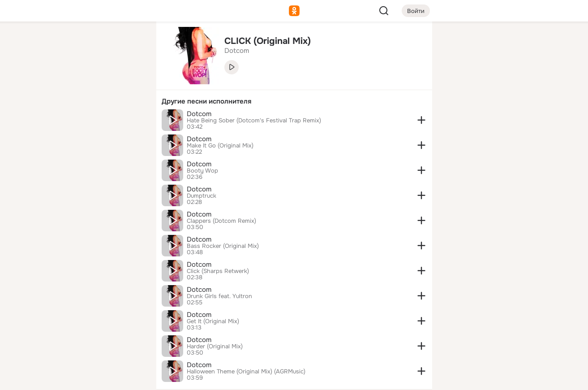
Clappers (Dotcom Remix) (221, 221)
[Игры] (129, 122)
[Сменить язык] (90, 340)
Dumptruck (202, 196)
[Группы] (129, 43)
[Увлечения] (90, 43)
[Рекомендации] (90, 161)
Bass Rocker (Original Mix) (223, 246)
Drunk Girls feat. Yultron (219, 296)
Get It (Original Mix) (213, 321)
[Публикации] (51, 82)
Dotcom (199, 114)
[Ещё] (90, 321)
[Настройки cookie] (90, 378)
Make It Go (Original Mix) (220, 146)
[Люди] (90, 82)
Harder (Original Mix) (215, 347)
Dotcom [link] (237, 51)
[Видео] (129, 82)
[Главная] (51, 43)
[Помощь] (51, 161)
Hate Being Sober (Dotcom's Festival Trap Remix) (254, 121)
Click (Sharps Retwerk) (218, 271)
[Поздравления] (90, 122)
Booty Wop (202, 171)
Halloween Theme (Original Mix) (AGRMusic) (246, 372)
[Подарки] (51, 122)
